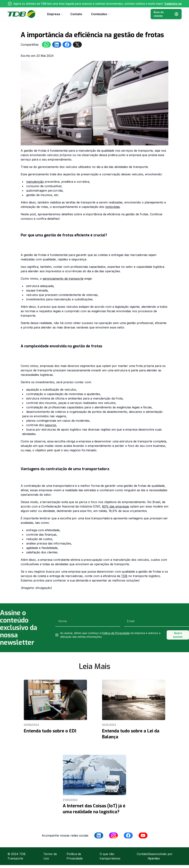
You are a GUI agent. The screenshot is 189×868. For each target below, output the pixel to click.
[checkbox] (57, 635)
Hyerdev (154, 858)
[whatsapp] (46, 45)
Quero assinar (178, 635)
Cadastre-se (173, 4)
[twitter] (77, 45)
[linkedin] (57, 45)
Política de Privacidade (116, 633)
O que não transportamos (110, 856)
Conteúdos (100, 14)
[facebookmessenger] (67, 45)
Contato (76, 14)
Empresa (55, 14)
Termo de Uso (50, 856)
